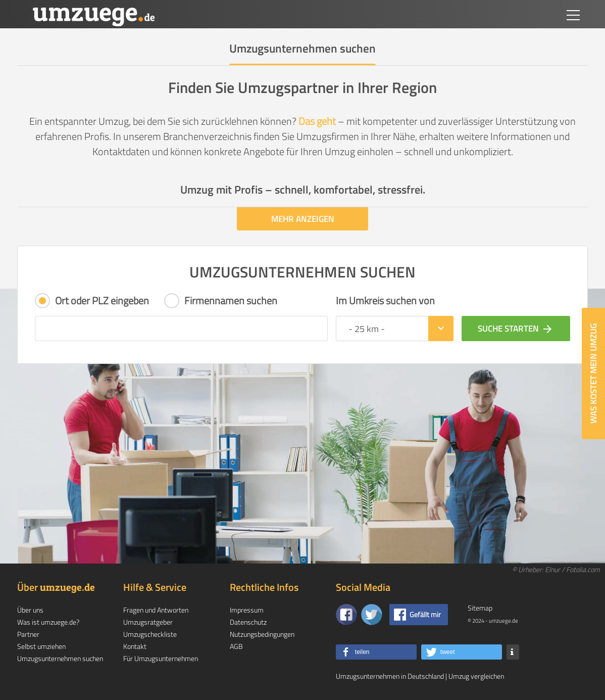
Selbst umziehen (41, 646)
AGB (236, 646)
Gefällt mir (425, 614)
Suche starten (516, 329)
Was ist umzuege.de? (48, 622)
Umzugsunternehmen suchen (60, 658)
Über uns (30, 610)
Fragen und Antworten (156, 610)
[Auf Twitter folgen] (372, 615)
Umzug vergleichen (476, 676)
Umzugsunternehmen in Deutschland (390, 676)
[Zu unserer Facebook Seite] (346, 615)
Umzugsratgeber (148, 622)
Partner (28, 634)
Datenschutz (248, 622)
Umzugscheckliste (150, 634)
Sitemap (480, 608)
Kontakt (135, 646)
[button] (376, 652)
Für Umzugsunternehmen (161, 658)
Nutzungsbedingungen (262, 634)
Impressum (247, 610)
